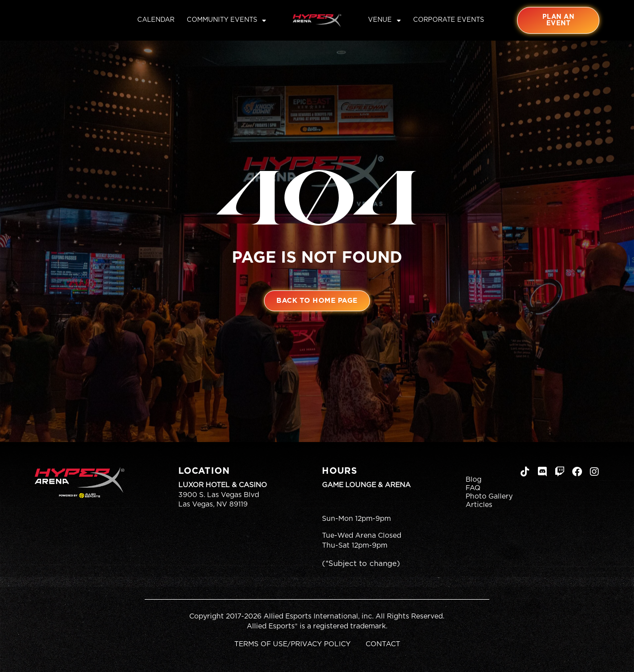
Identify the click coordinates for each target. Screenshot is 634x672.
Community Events (226, 20)
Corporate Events (449, 20)
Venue (384, 20)
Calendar (156, 20)
